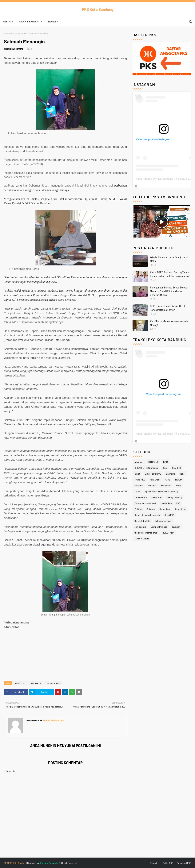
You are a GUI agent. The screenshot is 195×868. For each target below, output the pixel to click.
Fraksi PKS (140, 480)
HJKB (168, 480)
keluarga (152, 485)
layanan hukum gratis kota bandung (161, 491)
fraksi (182, 474)
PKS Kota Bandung (98, 9)
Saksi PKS (169, 515)
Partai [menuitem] (7, 21)
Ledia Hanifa (141, 497)
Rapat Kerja (180, 509)
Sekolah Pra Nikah (163, 521)
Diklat (137, 474)
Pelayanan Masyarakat (145, 503)
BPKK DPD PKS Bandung (146, 468)
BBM (166, 462)
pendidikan (166, 503)
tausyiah (176, 527)
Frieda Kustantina (14, 49)
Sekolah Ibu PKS (142, 521)
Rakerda (151, 509)
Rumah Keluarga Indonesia (147, 515)
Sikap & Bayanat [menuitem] (29, 21)
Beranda (8, 33)
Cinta (165, 468)
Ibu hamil (139, 485)
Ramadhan (165, 509)
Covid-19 (176, 468)
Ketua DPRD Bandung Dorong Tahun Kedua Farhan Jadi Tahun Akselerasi (170, 274)
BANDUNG (20, 683)
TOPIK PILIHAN (21, 33)
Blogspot (44, 863)
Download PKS (184, 863)
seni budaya (140, 527)
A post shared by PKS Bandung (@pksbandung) (164, 179)
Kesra (179, 485)
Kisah (137, 491)
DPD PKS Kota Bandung (15, 863)
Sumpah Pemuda (159, 527)
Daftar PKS (168, 863)
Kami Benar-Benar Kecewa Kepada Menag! (169, 323)
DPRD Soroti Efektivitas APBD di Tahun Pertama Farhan (167, 308)
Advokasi (139, 462)
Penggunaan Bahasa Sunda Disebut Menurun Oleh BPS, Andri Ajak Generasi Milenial (169, 291)
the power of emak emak (146, 533)
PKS (178, 503)
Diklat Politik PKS (153, 474)
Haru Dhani (155, 480)
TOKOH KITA (36, 683)
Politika (138, 509)
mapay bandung (175, 497)
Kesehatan (166, 485)
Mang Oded (157, 497)
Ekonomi (170, 474)
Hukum (179, 480)
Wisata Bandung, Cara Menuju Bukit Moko (169, 259)
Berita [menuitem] (52, 21)
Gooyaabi (54, 863)
